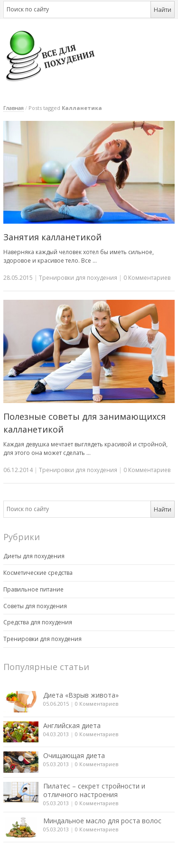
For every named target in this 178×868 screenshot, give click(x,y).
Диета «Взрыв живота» (81, 695)
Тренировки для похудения (78, 278)
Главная (14, 108)
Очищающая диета (74, 755)
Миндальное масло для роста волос (102, 821)
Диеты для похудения (34, 556)
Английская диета (72, 725)
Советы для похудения (35, 606)
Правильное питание (33, 589)
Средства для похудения (38, 622)
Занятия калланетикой (52, 237)
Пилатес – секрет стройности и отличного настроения (94, 790)
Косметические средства (38, 573)
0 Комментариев (97, 704)
